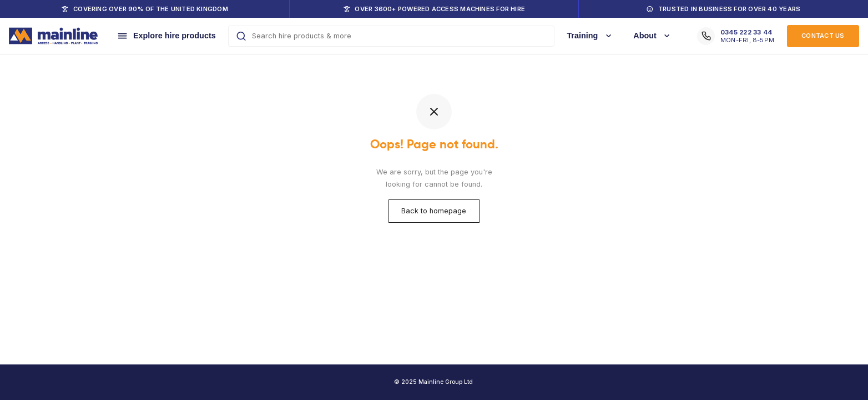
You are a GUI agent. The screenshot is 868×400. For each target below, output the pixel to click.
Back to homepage (434, 210)
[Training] (591, 36)
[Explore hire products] (166, 36)
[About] (653, 36)
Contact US (823, 36)
